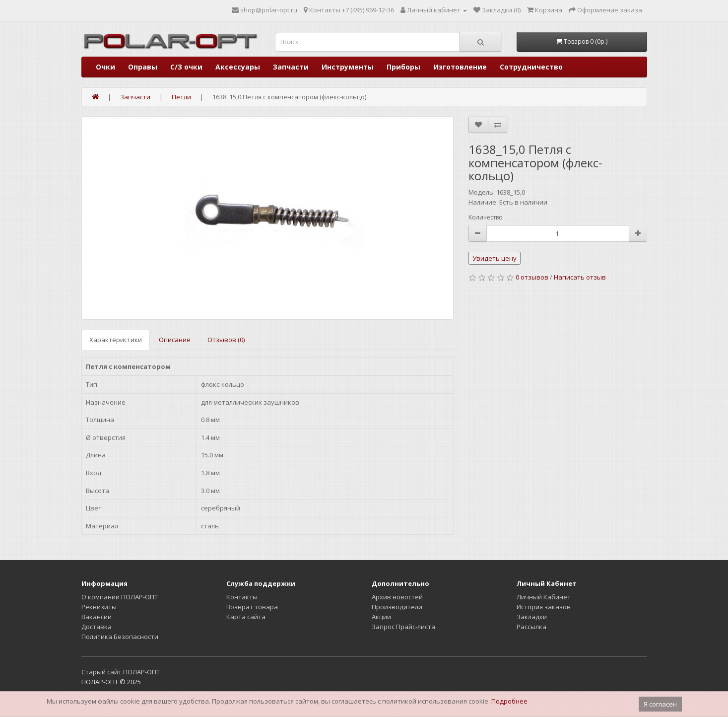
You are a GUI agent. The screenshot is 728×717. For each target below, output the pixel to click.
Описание (175, 340)
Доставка (97, 627)
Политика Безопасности (120, 637)
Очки (105, 67)
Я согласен (660, 704)
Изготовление (460, 67)
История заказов (544, 607)
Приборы (403, 67)
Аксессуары (238, 67)
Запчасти (291, 67)
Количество (486, 217)
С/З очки (186, 67)
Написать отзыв (580, 277)
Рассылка (531, 627)
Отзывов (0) (226, 340)
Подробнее (509, 701)
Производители (397, 607)
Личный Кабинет (544, 597)
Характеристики (116, 340)
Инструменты (348, 67)
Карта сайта (246, 617)
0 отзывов (532, 277)
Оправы (143, 67)
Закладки (532, 617)
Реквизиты (99, 607)
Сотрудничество (531, 67)
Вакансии (97, 617)
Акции (381, 617)
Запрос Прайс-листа (403, 627)
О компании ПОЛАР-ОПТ (120, 597)
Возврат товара (252, 607)
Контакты (242, 597)
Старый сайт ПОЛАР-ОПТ (121, 672)
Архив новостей (397, 597)
